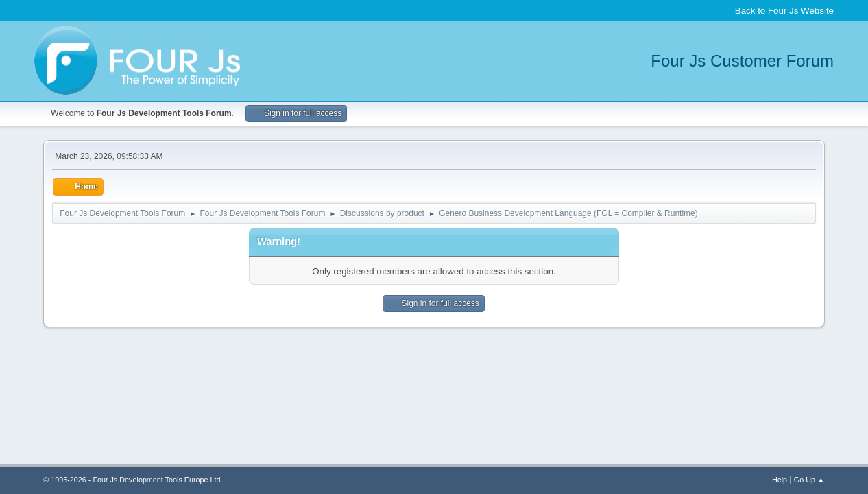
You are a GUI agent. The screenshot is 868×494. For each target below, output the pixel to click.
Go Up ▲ (809, 480)
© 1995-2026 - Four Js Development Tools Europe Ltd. (133, 480)
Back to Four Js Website (784, 11)
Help (780, 480)
